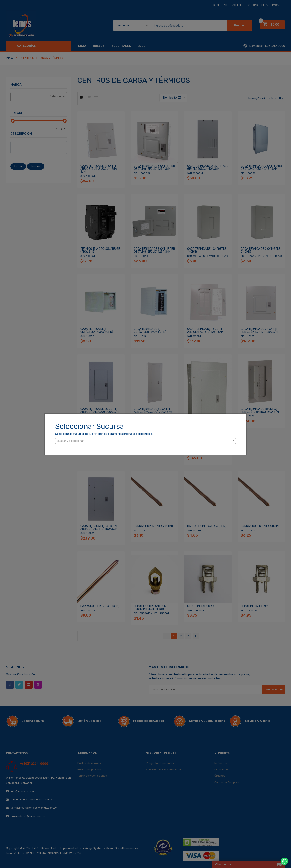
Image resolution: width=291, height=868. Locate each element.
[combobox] (145, 441)
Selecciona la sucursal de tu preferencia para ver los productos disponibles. (104, 434)
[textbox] (145, 441)
